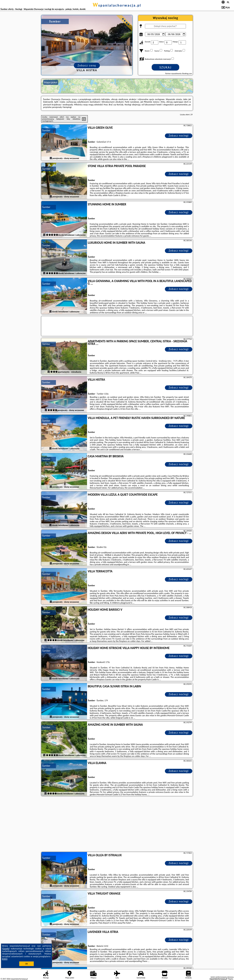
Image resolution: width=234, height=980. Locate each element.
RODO (5, 959)
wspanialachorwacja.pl (117, 5)
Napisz (231, 979)
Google (6, 949)
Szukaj (165, 67)
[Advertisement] (117, 824)
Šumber (46, 130)
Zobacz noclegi (179, 136)
